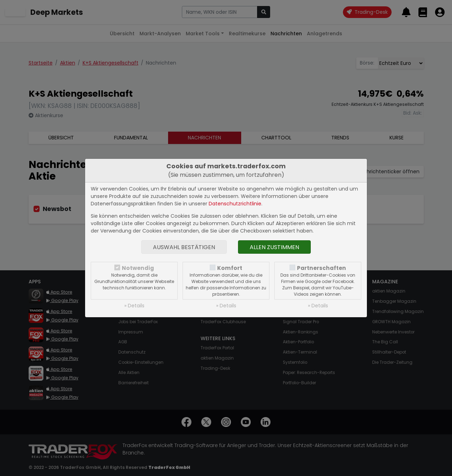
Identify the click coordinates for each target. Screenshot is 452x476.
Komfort (230, 268)
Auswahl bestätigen (184, 247)
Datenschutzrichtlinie (235, 204)
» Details (134, 306)
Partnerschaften (322, 268)
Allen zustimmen (274, 247)
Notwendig (138, 268)
